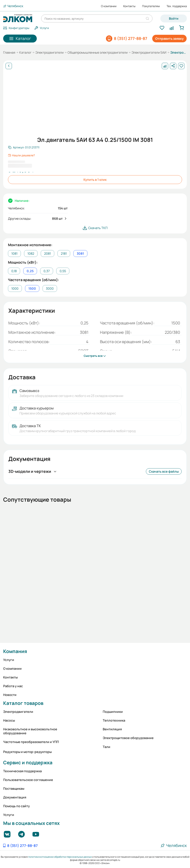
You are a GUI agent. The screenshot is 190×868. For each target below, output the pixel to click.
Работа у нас (13, 686)
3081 (80, 254)
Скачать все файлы (164, 471)
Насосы (9, 720)
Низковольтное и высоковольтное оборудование (30, 731)
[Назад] (9, 66)
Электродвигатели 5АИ (149, 52)
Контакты (129, 6)
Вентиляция (112, 729)
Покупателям (151, 6)
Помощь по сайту (16, 806)
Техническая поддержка (22, 771)
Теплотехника (114, 720)
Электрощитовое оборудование (128, 738)
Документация (15, 797)
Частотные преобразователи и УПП (31, 742)
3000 (50, 288)
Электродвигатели (49, 52)
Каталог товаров (23, 703)
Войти (174, 18)
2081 (47, 254)
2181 (64, 254)
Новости (10, 695)
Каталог (25, 52)
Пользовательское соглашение (28, 780)
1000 (15, 288)
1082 (31, 254)
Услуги (9, 660)
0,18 (14, 271)
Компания (15, 651)
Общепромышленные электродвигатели (98, 52)
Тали (107, 747)
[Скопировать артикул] (24, 147)
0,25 (30, 271)
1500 (32, 288)
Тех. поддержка (177, 6)
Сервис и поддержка (28, 762)
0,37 (47, 271)
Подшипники (113, 712)
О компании (109, 6)
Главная (9, 52)
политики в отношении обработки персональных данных (60, 857)
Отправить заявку (169, 39)
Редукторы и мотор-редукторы (27, 752)
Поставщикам (14, 789)
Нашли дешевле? (21, 155)
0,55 (63, 271)
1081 (14, 254)
